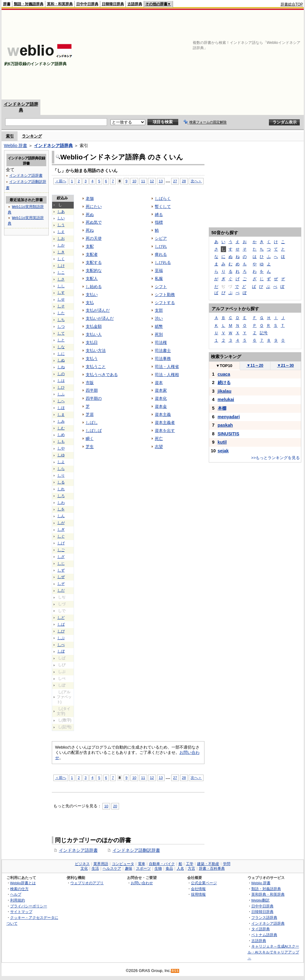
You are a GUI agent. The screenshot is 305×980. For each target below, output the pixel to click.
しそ (61, 306)
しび (61, 631)
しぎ (61, 530)
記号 (264, 333)
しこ (61, 272)
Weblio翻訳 (260, 900)
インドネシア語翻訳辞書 (136, 850)
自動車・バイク (162, 864)
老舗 (90, 199)
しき (61, 252)
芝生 (90, 447)
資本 (159, 383)
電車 (142, 864)
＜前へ (61, 181)
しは (61, 381)
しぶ (61, 638)
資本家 (161, 390)
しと (61, 340)
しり (61, 475)
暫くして (163, 207)
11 (143, 181)
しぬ (61, 360)
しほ (61, 408)
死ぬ (90, 215)
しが (61, 523)
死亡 (159, 439)
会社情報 (198, 889)
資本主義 (163, 414)
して (61, 333)
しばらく (163, 199)
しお (61, 239)
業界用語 (101, 864)
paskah (225, 425)
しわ (61, 503)
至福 (159, 270)
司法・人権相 (167, 375)
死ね (90, 230)
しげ (61, 543)
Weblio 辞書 (16, 146)
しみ (61, 421)
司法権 (161, 342)
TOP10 (224, 366)
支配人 (92, 279)
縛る (159, 215)
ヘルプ (16, 894)
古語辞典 (135, 4)
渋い (159, 318)
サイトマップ (21, 912)
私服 (159, 279)
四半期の (94, 398)
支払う (92, 359)
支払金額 (94, 326)
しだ (61, 590)
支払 (90, 303)
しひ (61, 387)
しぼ (61, 651)
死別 (159, 334)
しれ (61, 489)
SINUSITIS (229, 434)
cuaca (224, 374)
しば (61, 624)
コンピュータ (123, 864)
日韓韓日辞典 (113, 4)
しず (61, 570)
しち (61, 320)
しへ (61, 401)
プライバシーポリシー (29, 906)
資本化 (161, 398)
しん (61, 516)
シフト (161, 287)
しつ (61, 327)
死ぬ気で (94, 222)
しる (61, 482)
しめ (61, 435)
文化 (84, 868)
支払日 (92, 342)
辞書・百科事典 (212, 868)
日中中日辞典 (87, 4)
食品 (169, 868)
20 (115, 806)
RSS (175, 971)
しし (61, 286)
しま (61, 415)
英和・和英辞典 (60, 4)
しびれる (163, 262)
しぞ (61, 584)
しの (61, 374)
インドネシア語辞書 (78, 850)
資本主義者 (165, 422)
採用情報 (198, 894)
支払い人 (94, 334)
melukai (226, 399)
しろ (61, 496)
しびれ (161, 246)
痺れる (161, 254)
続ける (224, 382)
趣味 (129, 868)
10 (134, 181)
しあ (61, 212)
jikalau (225, 391)
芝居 (90, 414)
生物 (158, 868)
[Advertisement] (223, 55)
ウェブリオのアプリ (87, 883)
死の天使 (94, 238)
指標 (159, 222)
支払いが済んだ (100, 318)
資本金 (161, 406)
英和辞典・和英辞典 (268, 894)
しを (61, 509)
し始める (94, 287)
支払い (92, 295)
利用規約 (18, 900)
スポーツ (143, 868)
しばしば (94, 431)
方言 (192, 868)
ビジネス (82, 864)
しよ (61, 462)
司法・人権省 (167, 367)
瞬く (90, 439)
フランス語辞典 (264, 917)
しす (61, 293)
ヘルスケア (112, 868)
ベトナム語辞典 (264, 935)
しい (61, 218)
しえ (61, 232)
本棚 (222, 408)
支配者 (92, 254)
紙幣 (159, 326)
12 (152, 181)
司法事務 (163, 359)
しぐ (61, 536)
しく (61, 259)
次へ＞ (196, 181)
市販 (90, 383)
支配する (94, 262)
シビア (161, 238)
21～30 (285, 365)
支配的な (94, 270)
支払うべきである (102, 375)
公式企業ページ (204, 883)
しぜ (61, 577)
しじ (61, 564)
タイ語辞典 (261, 929)
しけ (61, 266)
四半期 (92, 390)
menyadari (229, 417)
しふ (61, 394)
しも (61, 441)
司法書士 (163, 351)
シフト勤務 (165, 295)
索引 (10, 136)
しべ (61, 645)
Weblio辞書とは (23, 883)
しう (61, 225)
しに (61, 354)
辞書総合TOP (292, 4)
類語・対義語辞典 (29, 4)
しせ (61, 299)
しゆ (61, 455)
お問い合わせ (142, 883)
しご (61, 550)
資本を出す (165, 431)
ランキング (32, 136)
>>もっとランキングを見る (275, 458)
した (61, 313)
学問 (227, 864)
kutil (222, 442)
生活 (95, 868)
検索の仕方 (19, 889)
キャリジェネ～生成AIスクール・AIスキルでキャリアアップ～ (273, 952)
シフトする (165, 303)
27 (175, 181)
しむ (61, 428)
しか (61, 245)
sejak (223, 451)
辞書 (7, 4)
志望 (159, 447)
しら (61, 469)
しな (61, 347)
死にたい (94, 207)
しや (61, 448)
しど (61, 618)
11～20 (255, 365)
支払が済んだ (98, 310)
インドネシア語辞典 (53, 146)
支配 (90, 246)
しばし (92, 422)
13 (161, 181)
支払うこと (96, 367)
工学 (190, 864)
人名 (180, 868)
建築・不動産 (208, 864)
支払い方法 (96, 351)
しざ (61, 557)
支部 (159, 310)
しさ (61, 279)
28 (184, 181)
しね (61, 367)
